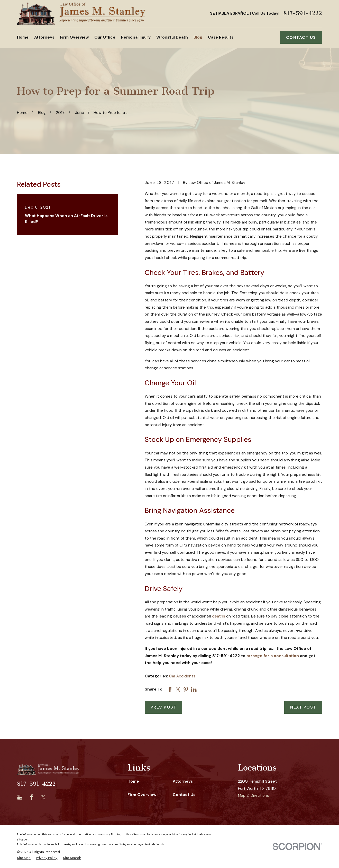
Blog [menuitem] (198, 37)
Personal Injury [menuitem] (136, 37)
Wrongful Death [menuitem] (172, 37)
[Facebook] (32, 797)
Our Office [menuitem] (105, 37)
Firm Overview (142, 795)
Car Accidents (182, 676)
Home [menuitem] (23, 37)
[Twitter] (43, 797)
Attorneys (183, 781)
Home (133, 781)
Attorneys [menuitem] (44, 37)
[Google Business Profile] (20, 797)
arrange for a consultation (273, 656)
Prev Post (164, 707)
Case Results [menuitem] (221, 37)
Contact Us (301, 38)
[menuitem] (24, 858)
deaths (219, 616)
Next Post (303, 707)
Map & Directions (254, 795)
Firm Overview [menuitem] (74, 37)
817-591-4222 (303, 14)
